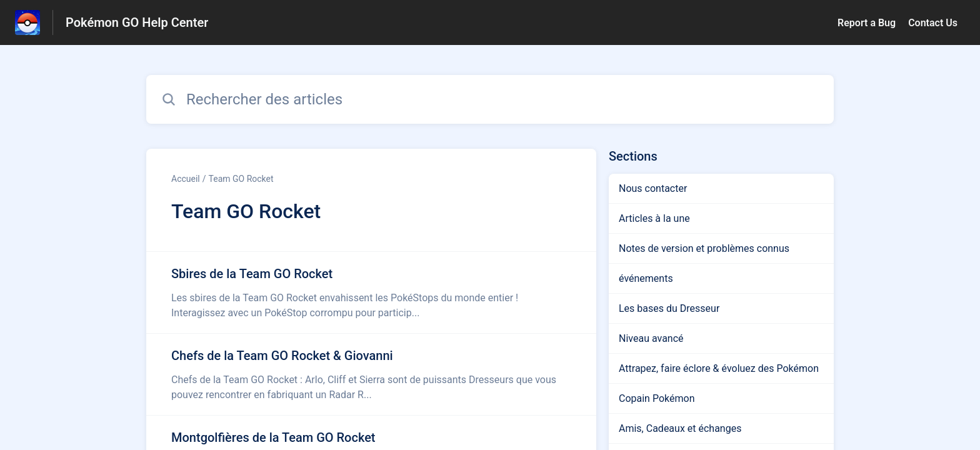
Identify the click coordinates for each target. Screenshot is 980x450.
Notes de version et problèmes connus (704, 248)
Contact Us (933, 23)
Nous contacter (653, 188)
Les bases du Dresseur (669, 308)
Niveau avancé (651, 338)
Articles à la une (654, 218)
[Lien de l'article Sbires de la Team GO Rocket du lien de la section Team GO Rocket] (371, 292)
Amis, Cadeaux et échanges (680, 428)
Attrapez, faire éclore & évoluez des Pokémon (719, 368)
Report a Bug (867, 23)
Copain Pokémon (657, 398)
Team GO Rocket (241, 179)
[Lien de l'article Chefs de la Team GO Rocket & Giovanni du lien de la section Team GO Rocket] (371, 374)
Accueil (186, 179)
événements (646, 278)
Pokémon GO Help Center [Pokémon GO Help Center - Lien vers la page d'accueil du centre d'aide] (137, 22)
